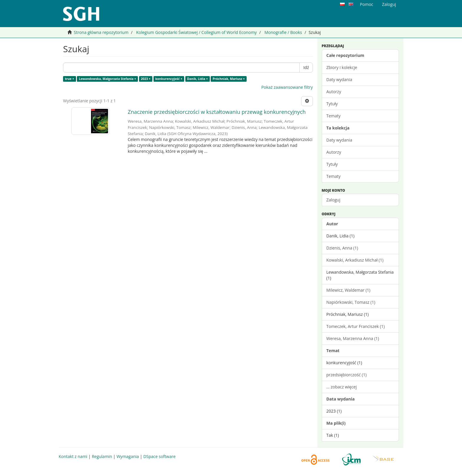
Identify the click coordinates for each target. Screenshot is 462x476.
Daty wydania (339, 79)
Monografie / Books (283, 32)
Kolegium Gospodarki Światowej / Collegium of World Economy (196, 32)
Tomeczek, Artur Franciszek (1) (356, 326)
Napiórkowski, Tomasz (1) (351, 302)
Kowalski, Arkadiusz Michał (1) (355, 260)
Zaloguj (333, 200)
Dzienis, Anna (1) (342, 248)
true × (69, 79)
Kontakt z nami (73, 456)
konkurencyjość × (169, 79)
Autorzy (334, 92)
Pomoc (367, 4)
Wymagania (128, 456)
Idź (306, 67)
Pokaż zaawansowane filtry (287, 87)
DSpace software (159, 456)
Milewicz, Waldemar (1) (348, 290)
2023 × (146, 79)
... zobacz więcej (342, 387)
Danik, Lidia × (198, 79)
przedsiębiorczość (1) (347, 375)
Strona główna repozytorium (101, 32)
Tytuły (332, 104)
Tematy (334, 116)
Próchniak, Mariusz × (229, 79)
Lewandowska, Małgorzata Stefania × (108, 79)
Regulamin (102, 456)
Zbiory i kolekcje (342, 67)
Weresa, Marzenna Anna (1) (353, 338)
